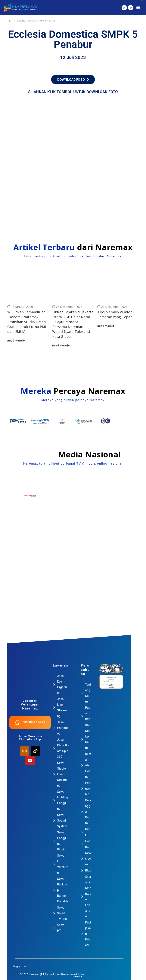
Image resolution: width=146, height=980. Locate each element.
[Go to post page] (28, 287)
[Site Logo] (21, 8)
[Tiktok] (131, 8)
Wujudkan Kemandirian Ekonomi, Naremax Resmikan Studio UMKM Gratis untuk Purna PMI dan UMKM (27, 322)
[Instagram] (124, 8)
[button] (139, 8)
